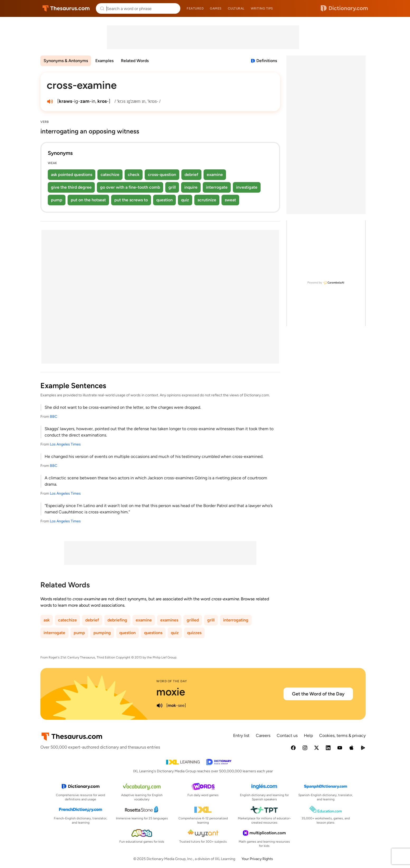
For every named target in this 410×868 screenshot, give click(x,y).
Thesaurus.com (66, 8)
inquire (191, 187)
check (134, 175)
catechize (110, 175)
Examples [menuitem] (104, 61)
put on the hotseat (88, 200)
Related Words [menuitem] (135, 61)
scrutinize (207, 200)
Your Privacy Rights (257, 859)
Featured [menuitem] (195, 8)
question (164, 200)
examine (215, 175)
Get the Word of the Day (318, 694)
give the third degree (71, 187)
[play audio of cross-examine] (50, 101)
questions (153, 633)
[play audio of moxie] (159, 705)
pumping (102, 633)
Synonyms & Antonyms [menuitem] (66, 61)
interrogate (217, 187)
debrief (191, 175)
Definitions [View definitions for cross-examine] (267, 61)
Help (308, 735)
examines (169, 620)
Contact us (287, 735)
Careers (263, 735)
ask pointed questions (72, 175)
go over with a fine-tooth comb (130, 187)
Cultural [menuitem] (236, 8)
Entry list (241, 735)
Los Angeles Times (65, 444)
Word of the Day (172, 681)
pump (57, 200)
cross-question (162, 175)
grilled (193, 620)
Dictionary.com (344, 8)
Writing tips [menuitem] (262, 8)
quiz (185, 200)
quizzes (194, 633)
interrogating (236, 620)
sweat (230, 200)
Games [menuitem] (216, 8)
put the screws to (131, 200)
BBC (54, 417)
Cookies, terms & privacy (342, 735)
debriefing (117, 620)
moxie (171, 692)
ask (47, 620)
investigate (247, 187)
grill (172, 187)
